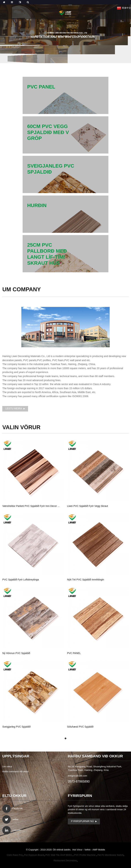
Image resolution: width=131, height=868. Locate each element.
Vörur (21, 427)
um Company (22, 289)
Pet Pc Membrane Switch (111, 855)
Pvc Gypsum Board (34, 855)
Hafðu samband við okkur (16, 771)
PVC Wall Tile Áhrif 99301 (59, 855)
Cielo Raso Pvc (15, 855)
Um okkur (7, 767)
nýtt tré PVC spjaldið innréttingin (86, 580)
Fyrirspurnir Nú (82, 821)
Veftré (88, 850)
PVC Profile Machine (85, 855)
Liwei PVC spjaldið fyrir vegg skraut (88, 506)
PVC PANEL (74, 653)
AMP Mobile (99, 850)
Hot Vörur (78, 850)
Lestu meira (14, 408)
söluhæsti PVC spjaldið (80, 727)
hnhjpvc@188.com (77, 776)
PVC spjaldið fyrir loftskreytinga (21, 580)
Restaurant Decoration (65, 860)
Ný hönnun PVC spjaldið (16, 653)
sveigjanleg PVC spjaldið (16, 727)
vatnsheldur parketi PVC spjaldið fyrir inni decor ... (31, 506)
